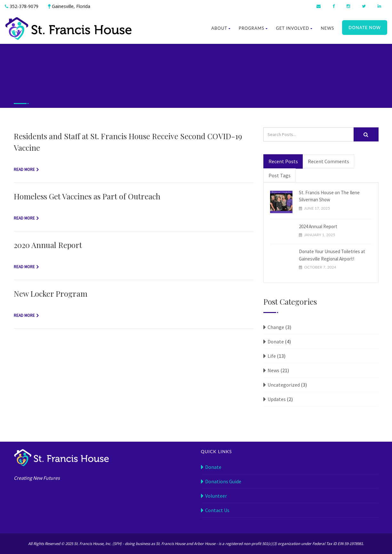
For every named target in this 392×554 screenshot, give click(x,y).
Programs (253, 28)
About (221, 28)
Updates (277, 399)
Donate (276, 341)
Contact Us (217, 510)
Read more (24, 169)
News (327, 28)
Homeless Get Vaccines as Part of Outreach (87, 196)
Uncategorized (284, 385)
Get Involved (294, 28)
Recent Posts (283, 161)
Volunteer (216, 496)
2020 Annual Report (48, 245)
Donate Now (365, 28)
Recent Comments (328, 161)
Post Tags (280, 175)
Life (272, 356)
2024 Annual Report (318, 226)
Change (276, 327)
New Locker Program (51, 293)
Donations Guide (223, 481)
